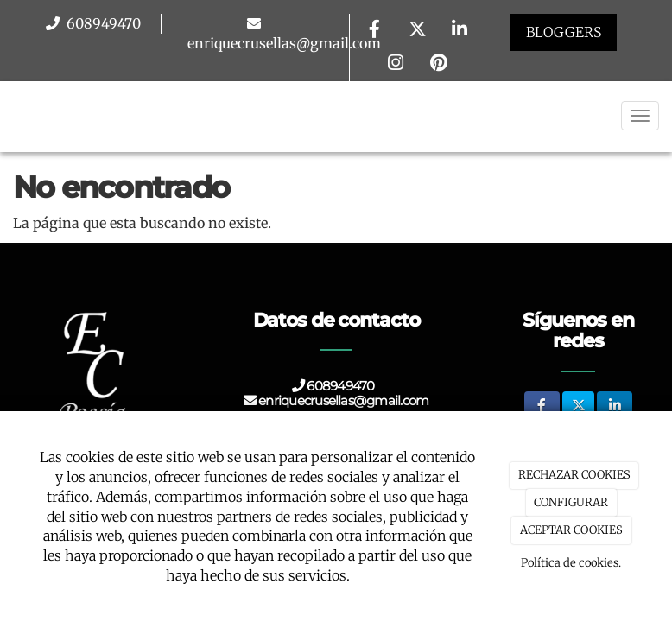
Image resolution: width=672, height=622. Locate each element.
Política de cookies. (571, 563)
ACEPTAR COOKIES (571, 530)
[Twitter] (417, 31)
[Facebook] (375, 31)
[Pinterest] (439, 64)
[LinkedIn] (460, 31)
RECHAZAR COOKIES (574, 475)
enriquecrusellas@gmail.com (284, 43)
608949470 (102, 23)
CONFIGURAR (571, 502)
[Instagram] (396, 64)
